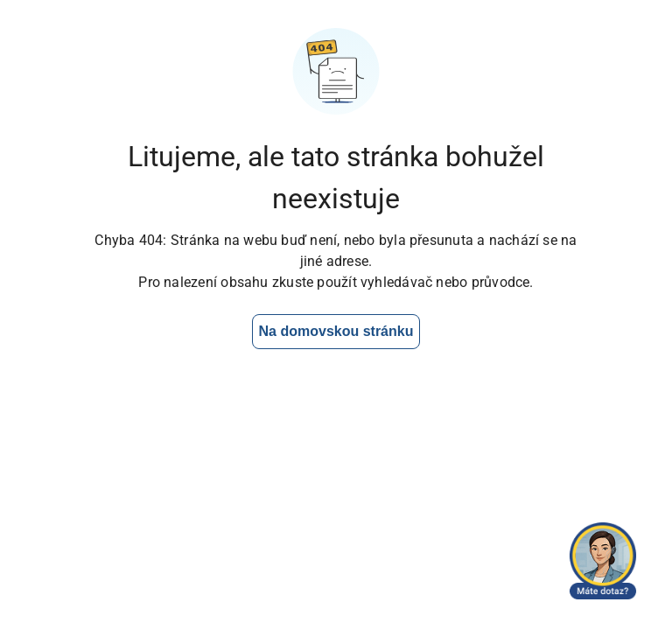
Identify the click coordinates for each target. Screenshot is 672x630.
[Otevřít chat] (603, 561)
